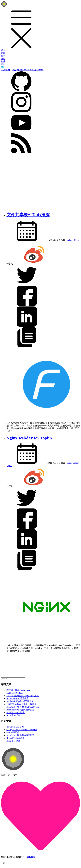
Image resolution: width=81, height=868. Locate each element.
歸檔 (3, 59)
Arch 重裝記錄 (13, 715)
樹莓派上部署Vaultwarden (18, 690)
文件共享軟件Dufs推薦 (28, 215)
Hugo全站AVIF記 (15, 693)
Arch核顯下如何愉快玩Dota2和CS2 (23, 707)
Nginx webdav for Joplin (29, 438)
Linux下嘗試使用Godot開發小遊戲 (23, 696)
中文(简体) (6, 70)
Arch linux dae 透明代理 (17, 698)
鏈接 (3, 61)
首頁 (3, 50)
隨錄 (3, 53)
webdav (70, 240)
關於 (3, 64)
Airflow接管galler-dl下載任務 (20, 701)
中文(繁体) (17, 70)
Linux (77, 240)
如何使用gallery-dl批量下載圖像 (21, 704)
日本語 (33, 70)
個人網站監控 (13, 732)
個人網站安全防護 (15, 727)
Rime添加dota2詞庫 (16, 713)
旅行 (3, 56)
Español (40, 70)
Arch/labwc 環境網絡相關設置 (20, 710)
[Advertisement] (25, 184)
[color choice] (2, 155)
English (26, 70)
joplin (9, 466)
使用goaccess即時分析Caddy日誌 (22, 730)
